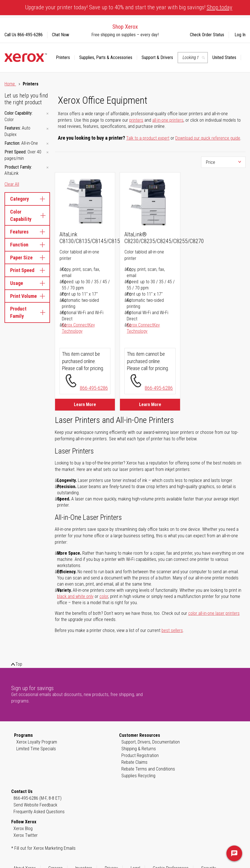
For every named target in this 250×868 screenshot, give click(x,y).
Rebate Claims (134, 762)
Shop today (220, 7)
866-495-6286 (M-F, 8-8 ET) (37, 798)
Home (10, 84)
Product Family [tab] (27, 312)
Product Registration (140, 755)
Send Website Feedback (35, 805)
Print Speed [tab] (27, 270)
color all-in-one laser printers (214, 613)
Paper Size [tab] (27, 258)
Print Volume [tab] (27, 296)
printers (136, 120)
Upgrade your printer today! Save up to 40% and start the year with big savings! (129, 7)
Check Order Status (207, 35)
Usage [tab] (27, 283)
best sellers (172, 630)
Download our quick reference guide (208, 138)
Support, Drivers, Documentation (151, 742)
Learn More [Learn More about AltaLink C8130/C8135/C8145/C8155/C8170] (85, 404)
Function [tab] (27, 245)
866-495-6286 (94, 388)
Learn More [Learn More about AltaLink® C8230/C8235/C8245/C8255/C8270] (150, 404)
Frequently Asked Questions (39, 812)
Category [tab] (27, 199)
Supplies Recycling (138, 776)
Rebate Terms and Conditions (148, 769)
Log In (240, 35)
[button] (227, 58)
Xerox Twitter (26, 835)
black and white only (75, 596)
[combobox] (193, 58)
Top (19, 664)
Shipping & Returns (139, 749)
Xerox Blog (23, 829)
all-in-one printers (168, 120)
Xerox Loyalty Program (37, 742)
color (104, 596)
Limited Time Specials (36, 749)
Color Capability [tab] (27, 215)
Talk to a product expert (148, 138)
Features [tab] (27, 232)
